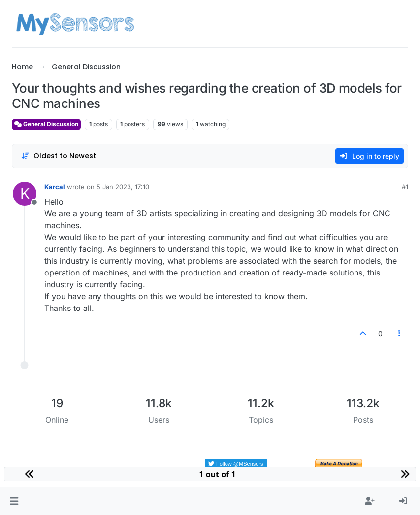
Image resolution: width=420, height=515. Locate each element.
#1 (405, 187)
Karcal (55, 187)
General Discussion (46, 124)
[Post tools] (400, 333)
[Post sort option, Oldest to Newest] (58, 156)
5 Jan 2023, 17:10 (123, 187)
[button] (14, 501)
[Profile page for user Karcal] (25, 194)
